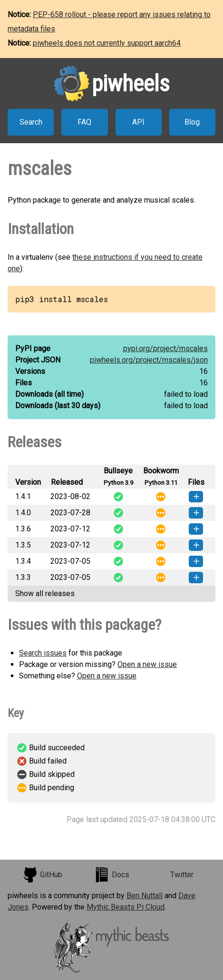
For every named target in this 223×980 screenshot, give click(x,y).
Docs (112, 875)
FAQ (84, 122)
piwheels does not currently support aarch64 (107, 43)
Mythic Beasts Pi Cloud (126, 907)
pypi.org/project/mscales (165, 348)
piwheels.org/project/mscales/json (149, 360)
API (138, 122)
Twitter (182, 875)
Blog (192, 122)
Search (31, 122)
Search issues (43, 653)
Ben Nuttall (145, 896)
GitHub (42, 875)
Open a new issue (147, 664)
